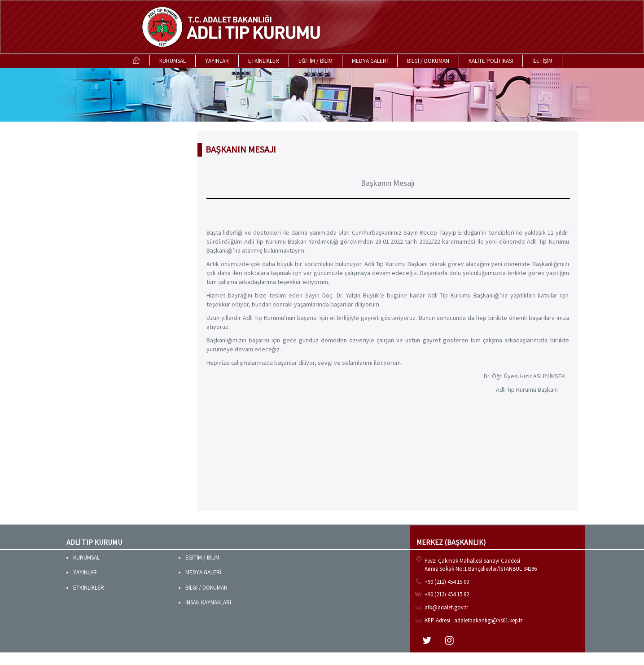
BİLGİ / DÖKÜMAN (428, 61)
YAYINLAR (217, 61)
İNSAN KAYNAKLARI (208, 602)
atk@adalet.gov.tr (446, 607)
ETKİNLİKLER (264, 61)
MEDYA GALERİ (370, 61)
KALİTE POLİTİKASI (491, 61)
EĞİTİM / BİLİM (315, 61)
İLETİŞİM (542, 61)
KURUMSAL (173, 61)
